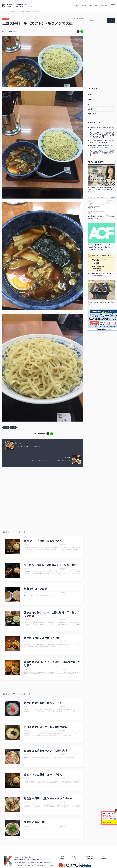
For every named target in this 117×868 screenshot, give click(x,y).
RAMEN (6, 19)
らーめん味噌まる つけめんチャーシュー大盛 (50, 565)
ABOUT (84, 5)
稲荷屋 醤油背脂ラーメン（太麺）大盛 (46, 751)
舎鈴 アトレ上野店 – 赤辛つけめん (43, 541)
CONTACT (104, 5)
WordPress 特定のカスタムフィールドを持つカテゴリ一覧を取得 (102, 141)
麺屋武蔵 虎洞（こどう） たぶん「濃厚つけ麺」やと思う (52, 664)
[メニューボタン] (113, 5)
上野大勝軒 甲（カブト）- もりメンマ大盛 (29, 12)
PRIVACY (104, 859)
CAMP (90, 99)
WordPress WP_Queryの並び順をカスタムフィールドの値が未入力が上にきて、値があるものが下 (102, 135)
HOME (77, 5)
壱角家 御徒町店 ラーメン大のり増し (46, 727)
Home (5, 12)
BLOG (97, 5)
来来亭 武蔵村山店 (34, 822)
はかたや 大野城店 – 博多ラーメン (43, 703)
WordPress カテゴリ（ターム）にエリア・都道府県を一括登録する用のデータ (102, 153)
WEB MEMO (92, 114)
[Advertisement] (42, 483)
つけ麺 (15, 32)
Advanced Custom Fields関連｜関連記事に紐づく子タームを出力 (102, 147)
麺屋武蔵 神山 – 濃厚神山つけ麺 (42, 638)
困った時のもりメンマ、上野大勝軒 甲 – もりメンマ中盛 (52, 614)
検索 (111, 20)
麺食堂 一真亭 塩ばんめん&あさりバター (48, 798)
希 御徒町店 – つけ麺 (36, 589)
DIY (89, 104)
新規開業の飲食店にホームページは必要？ (102, 128)
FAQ (91, 5)
